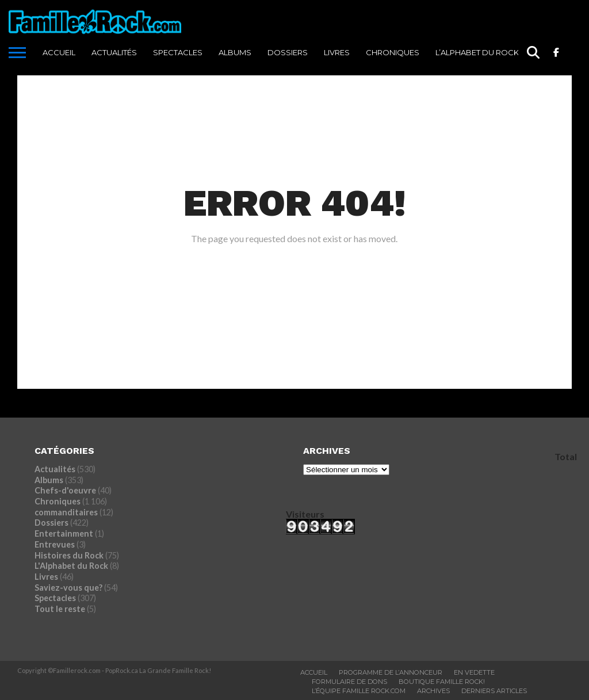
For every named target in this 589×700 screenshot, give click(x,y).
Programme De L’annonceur (391, 672)
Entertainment (64, 533)
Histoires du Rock (69, 555)
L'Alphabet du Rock (71, 566)
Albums (235, 52)
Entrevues (55, 544)
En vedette (474, 672)
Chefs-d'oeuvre (65, 490)
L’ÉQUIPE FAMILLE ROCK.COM (359, 691)
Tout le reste (60, 609)
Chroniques (393, 52)
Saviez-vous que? (68, 588)
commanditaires (66, 512)
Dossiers (288, 52)
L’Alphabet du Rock (477, 52)
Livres (337, 52)
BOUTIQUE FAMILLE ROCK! (442, 682)
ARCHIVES (433, 691)
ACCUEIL (59, 52)
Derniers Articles (494, 691)
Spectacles (178, 52)
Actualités (114, 52)
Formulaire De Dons (349, 682)
